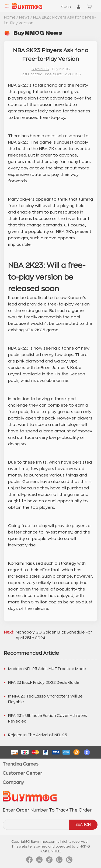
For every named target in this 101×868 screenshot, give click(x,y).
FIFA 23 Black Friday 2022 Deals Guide (44, 682)
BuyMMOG (40, 69)
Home (10, 17)
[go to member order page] (79, 6)
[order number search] (36, 825)
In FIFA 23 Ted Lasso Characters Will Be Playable (45, 699)
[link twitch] (59, 861)
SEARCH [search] (83, 824)
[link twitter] (39, 861)
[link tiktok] (49, 861)
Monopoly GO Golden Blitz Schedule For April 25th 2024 (54, 635)
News (24, 17)
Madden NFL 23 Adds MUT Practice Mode (47, 669)
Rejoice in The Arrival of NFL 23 (38, 735)
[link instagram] (69, 861)
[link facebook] (29, 861)
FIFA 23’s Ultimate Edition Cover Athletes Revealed (48, 718)
